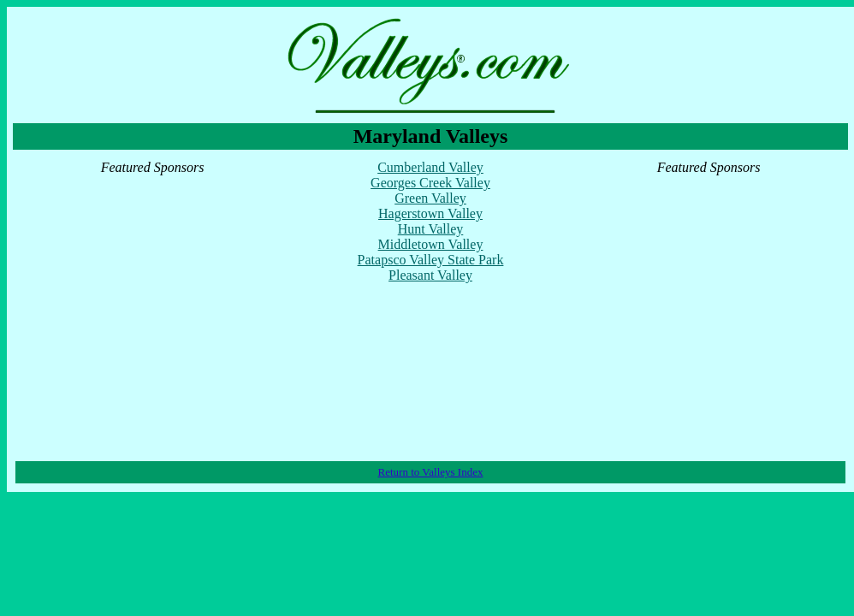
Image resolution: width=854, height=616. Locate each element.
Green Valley (430, 198)
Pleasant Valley (430, 275)
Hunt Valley (431, 229)
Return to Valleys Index (431, 472)
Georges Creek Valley (430, 183)
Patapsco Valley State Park (431, 260)
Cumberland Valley (430, 167)
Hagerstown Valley (430, 213)
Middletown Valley (431, 244)
